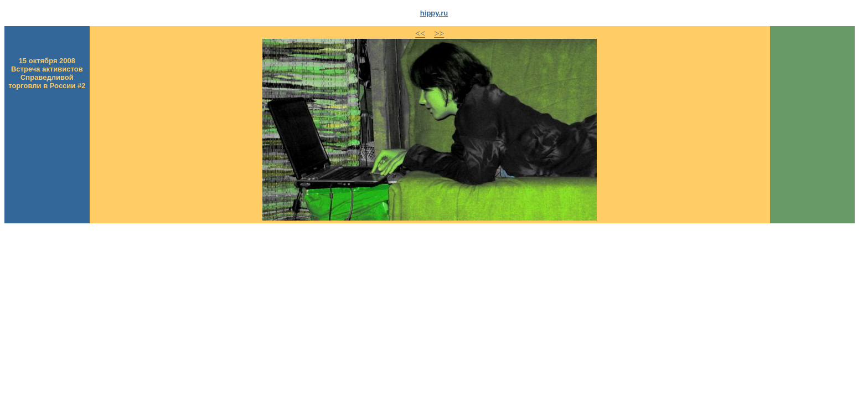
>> (439, 34)
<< (420, 34)
